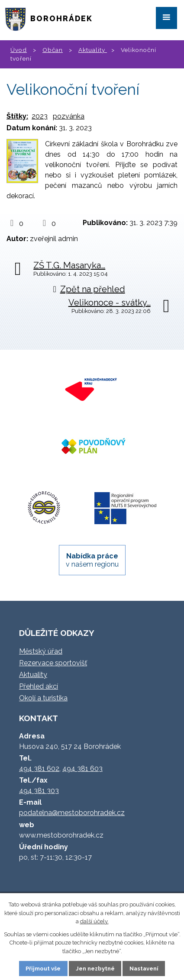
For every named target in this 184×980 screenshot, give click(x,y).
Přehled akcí (39, 686)
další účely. (94, 921)
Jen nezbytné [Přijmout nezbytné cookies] (95, 969)
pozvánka (69, 116)
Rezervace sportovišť (53, 663)
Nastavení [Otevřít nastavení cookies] (144, 969)
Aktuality (93, 50)
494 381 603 (82, 769)
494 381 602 (39, 769)
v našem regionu (92, 560)
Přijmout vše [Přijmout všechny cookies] (43, 969)
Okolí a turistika (43, 698)
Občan (53, 50)
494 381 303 (39, 791)
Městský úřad (41, 651)
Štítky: (17, 116)
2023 (40, 116)
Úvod (19, 50)
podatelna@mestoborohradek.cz (72, 813)
